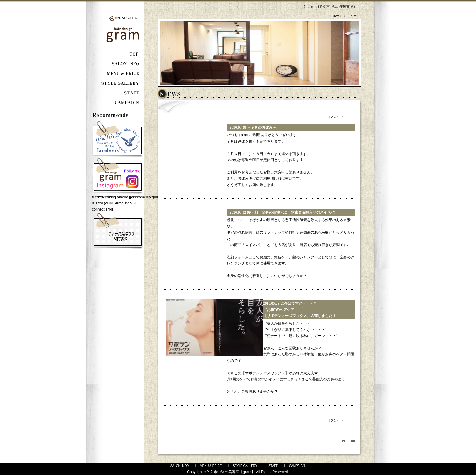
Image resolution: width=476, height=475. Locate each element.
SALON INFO (180, 466)
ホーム (338, 16)
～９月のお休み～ (262, 127)
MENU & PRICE (211, 466)
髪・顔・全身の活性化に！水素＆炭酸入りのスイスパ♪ (292, 212)
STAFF (273, 466)
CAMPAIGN (297, 466)
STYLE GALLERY (245, 466)
